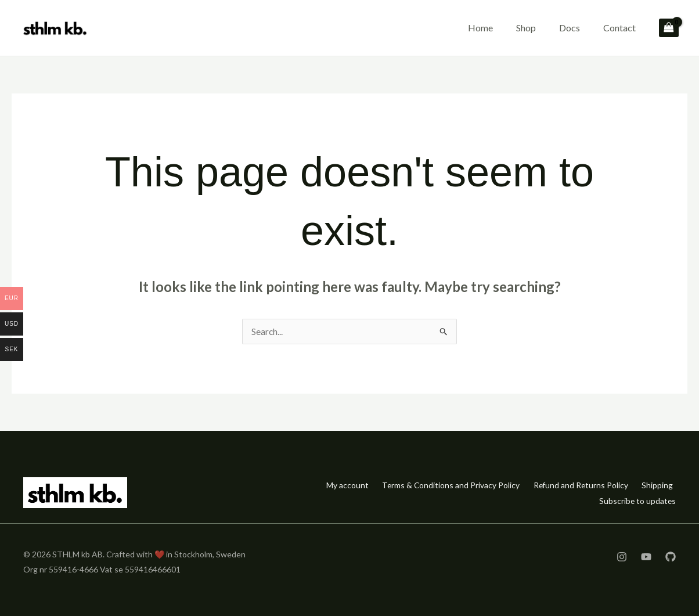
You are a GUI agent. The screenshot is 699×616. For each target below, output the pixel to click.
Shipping (656, 485)
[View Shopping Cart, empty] (669, 28)
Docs (570, 28)
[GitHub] (671, 556)
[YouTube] (646, 556)
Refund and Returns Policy (574, 485)
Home (480, 28)
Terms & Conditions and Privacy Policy (439, 485)
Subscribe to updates (637, 500)
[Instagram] (622, 556)
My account (330, 485)
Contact (619, 28)
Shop (526, 28)
